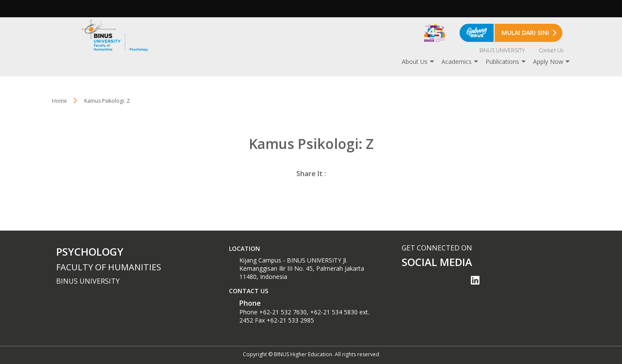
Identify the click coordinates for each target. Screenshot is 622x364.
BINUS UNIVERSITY (502, 50)
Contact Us (551, 50)
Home (59, 101)
